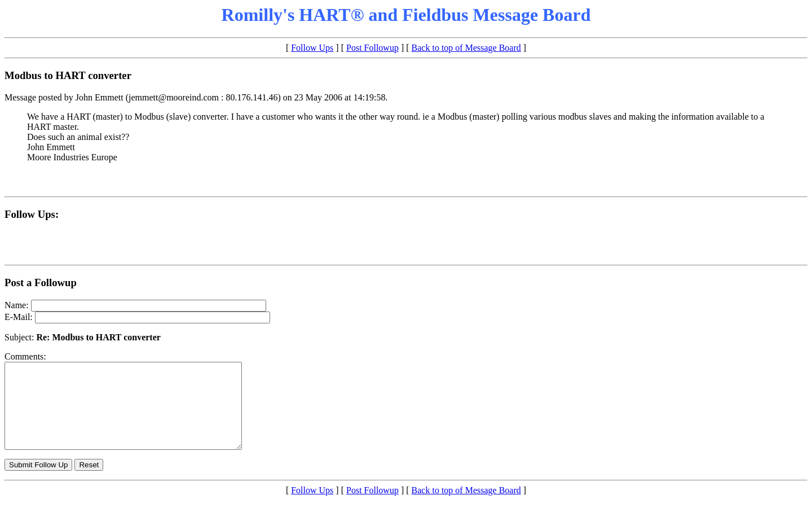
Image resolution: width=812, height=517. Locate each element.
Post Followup (372, 48)
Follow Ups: (32, 214)
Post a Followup (41, 282)
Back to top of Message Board (466, 48)
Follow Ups (312, 48)
